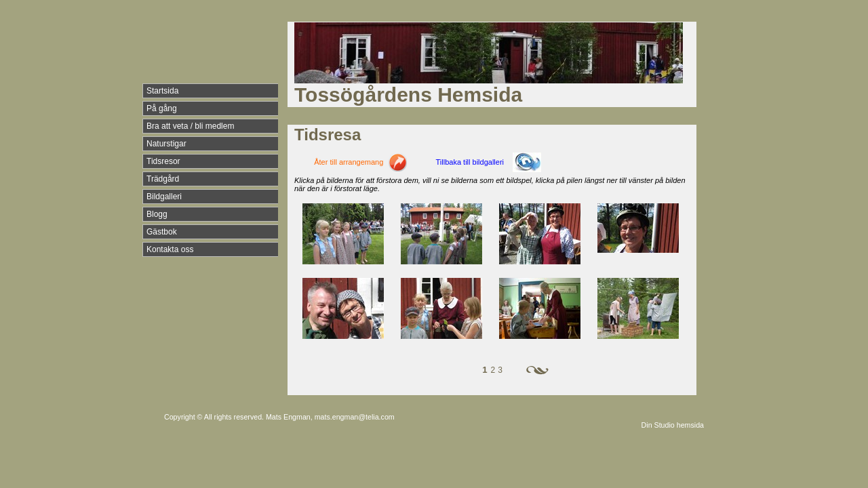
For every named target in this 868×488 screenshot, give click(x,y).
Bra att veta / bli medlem (190, 126)
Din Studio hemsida (673, 425)
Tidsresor (163, 161)
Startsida (162, 91)
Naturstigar (166, 144)
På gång (162, 108)
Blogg (157, 214)
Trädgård (163, 179)
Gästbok (162, 232)
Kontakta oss (170, 249)
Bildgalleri (164, 197)
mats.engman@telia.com (355, 417)
